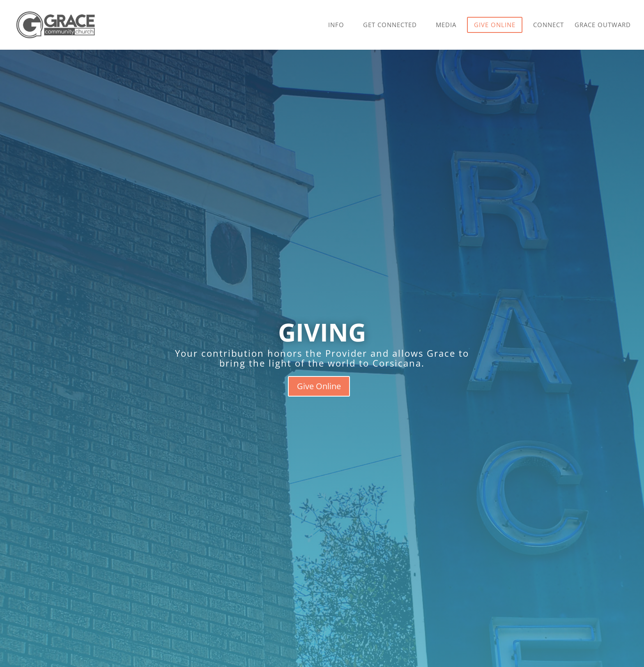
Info (336, 25)
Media (446, 25)
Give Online (319, 386)
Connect (549, 25)
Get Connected (390, 25)
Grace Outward (603, 25)
